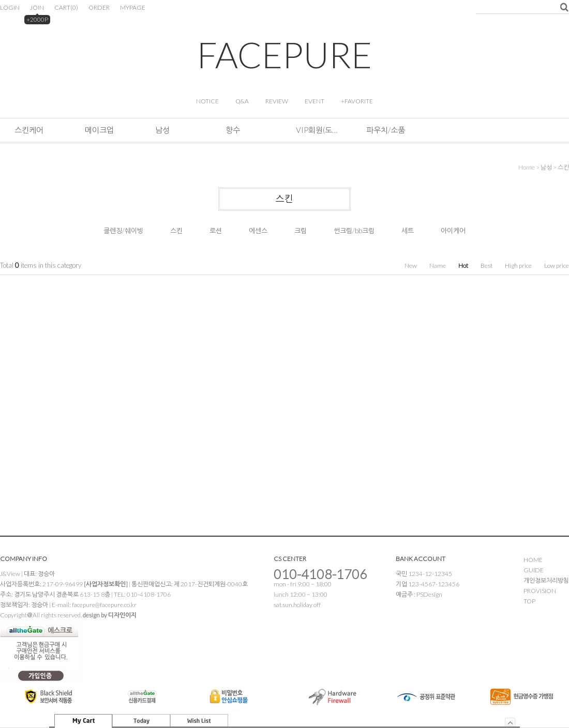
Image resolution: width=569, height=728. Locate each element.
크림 (301, 231)
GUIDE (534, 570)
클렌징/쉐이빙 (123, 231)
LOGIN (10, 7)
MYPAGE (133, 7)
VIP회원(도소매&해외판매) (317, 130)
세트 (408, 231)
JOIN (37, 7)
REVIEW (277, 101)
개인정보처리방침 (546, 580)
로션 (216, 231)
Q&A (242, 101)
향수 (233, 130)
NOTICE (207, 101)
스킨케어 (29, 130)
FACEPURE (284, 55)
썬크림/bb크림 (354, 231)
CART (66, 7)
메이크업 (99, 130)
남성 (162, 130)
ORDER (99, 7)
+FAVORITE (357, 101)
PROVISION (540, 591)
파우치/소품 (386, 130)
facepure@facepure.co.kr (104, 605)
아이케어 (453, 231)
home (527, 167)
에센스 (258, 231)
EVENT (315, 101)
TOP (529, 601)
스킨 (563, 167)
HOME (533, 560)
